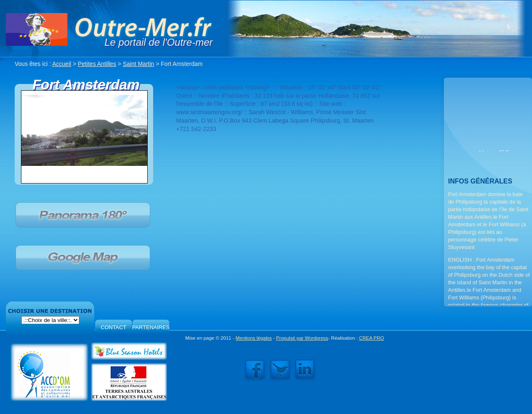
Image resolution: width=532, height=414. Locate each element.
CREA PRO (372, 338)
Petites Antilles (97, 64)
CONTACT (113, 327)
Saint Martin (139, 64)
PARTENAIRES (151, 327)
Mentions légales (253, 338)
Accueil (62, 64)
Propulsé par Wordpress (302, 338)
